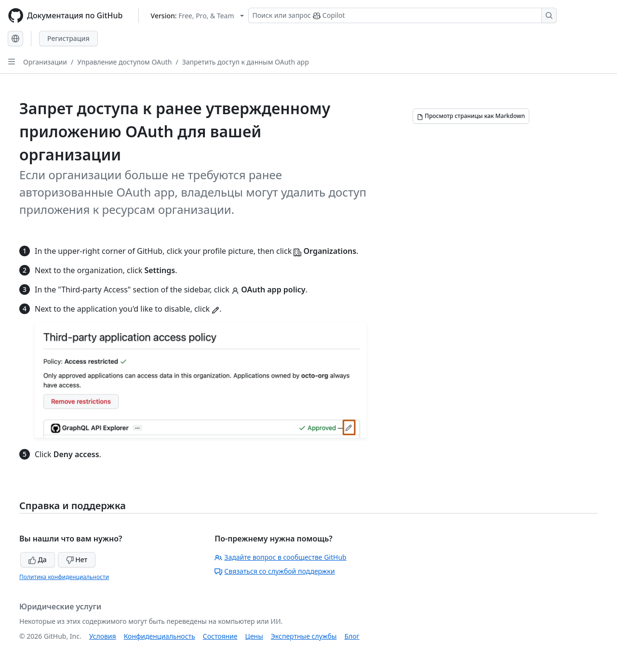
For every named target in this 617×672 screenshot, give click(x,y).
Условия (103, 636)
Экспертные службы (304, 636)
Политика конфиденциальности (64, 577)
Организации (45, 62)
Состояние (220, 636)
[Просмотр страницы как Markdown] (471, 116)
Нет (77, 560)
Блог (352, 636)
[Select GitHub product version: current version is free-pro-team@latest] (197, 16)
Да (38, 560)
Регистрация (68, 38)
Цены (254, 636)
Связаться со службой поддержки (275, 571)
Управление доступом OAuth (124, 62)
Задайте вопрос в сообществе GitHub (280, 557)
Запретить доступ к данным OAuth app (246, 62)
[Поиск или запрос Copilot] (402, 15)
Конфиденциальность (160, 636)
